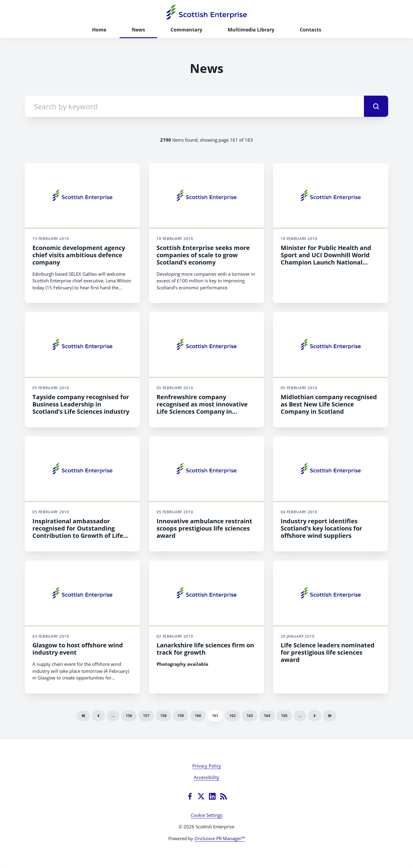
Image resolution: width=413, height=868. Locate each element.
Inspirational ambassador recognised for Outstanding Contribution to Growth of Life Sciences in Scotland (78, 532)
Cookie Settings (207, 815)
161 (215, 715)
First (83, 716)
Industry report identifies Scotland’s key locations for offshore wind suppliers (321, 528)
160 (198, 715)
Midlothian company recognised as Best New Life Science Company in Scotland (329, 404)
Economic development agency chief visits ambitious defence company (79, 255)
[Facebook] (190, 796)
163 (250, 715)
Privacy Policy (207, 766)
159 (181, 715)
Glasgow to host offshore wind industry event (78, 649)
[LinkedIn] (212, 796)
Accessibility (206, 777)
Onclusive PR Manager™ (220, 838)
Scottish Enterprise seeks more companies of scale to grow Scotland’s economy (203, 255)
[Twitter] (201, 796)
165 (284, 715)
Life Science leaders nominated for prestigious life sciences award (328, 652)
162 (232, 715)
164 (267, 715)
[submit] (376, 106)
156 (129, 715)
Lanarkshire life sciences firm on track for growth (205, 649)
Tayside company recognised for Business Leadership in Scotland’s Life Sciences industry (81, 404)
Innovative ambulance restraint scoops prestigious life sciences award (204, 528)
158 (163, 715)
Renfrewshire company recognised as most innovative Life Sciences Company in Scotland (202, 408)
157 (146, 715)
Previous (98, 716)
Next (315, 716)
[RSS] (223, 796)
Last (330, 716)
